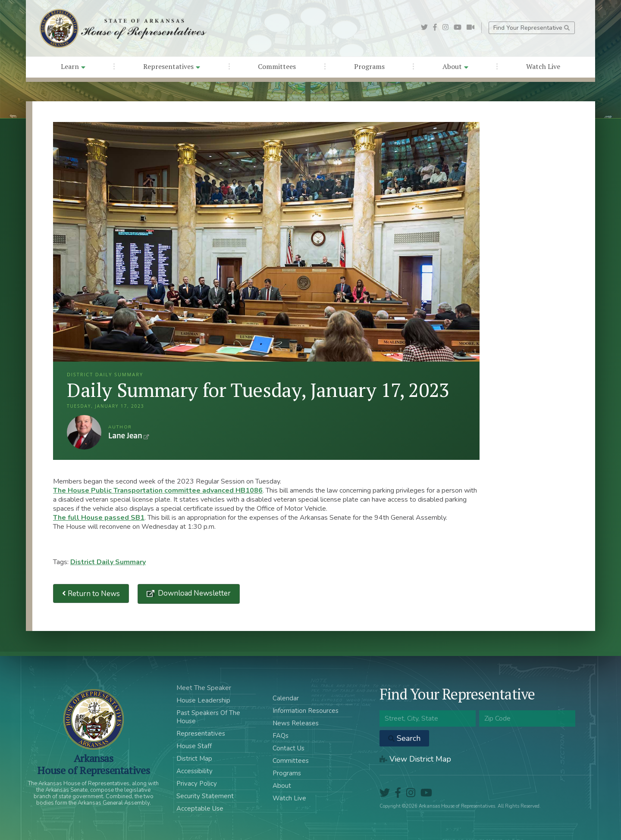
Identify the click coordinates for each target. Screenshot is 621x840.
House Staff (194, 746)
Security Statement (205, 796)
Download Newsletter (193, 593)
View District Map (415, 759)
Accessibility (194, 771)
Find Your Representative (532, 28)
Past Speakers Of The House (208, 717)
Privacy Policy (197, 784)
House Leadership (203, 700)
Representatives (172, 66)
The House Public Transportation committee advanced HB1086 (158, 490)
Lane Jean (84, 432)
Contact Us (289, 748)
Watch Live (543, 66)
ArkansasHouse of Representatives (93, 764)
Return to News (91, 594)
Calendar (286, 698)
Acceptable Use (200, 809)
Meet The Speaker (204, 688)
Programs (369, 66)
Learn (73, 66)
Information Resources (306, 711)
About (455, 66)
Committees (277, 66)
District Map (194, 759)
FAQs (281, 736)
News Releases (296, 723)
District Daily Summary (108, 562)
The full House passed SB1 (99, 518)
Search (404, 738)
